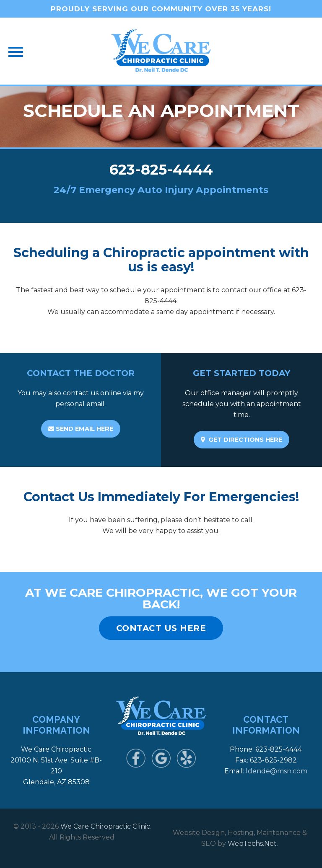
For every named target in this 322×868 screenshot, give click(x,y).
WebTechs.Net (252, 844)
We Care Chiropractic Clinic (105, 826)
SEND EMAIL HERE (81, 429)
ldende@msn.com (277, 771)
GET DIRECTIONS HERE (241, 440)
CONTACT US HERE (161, 628)
